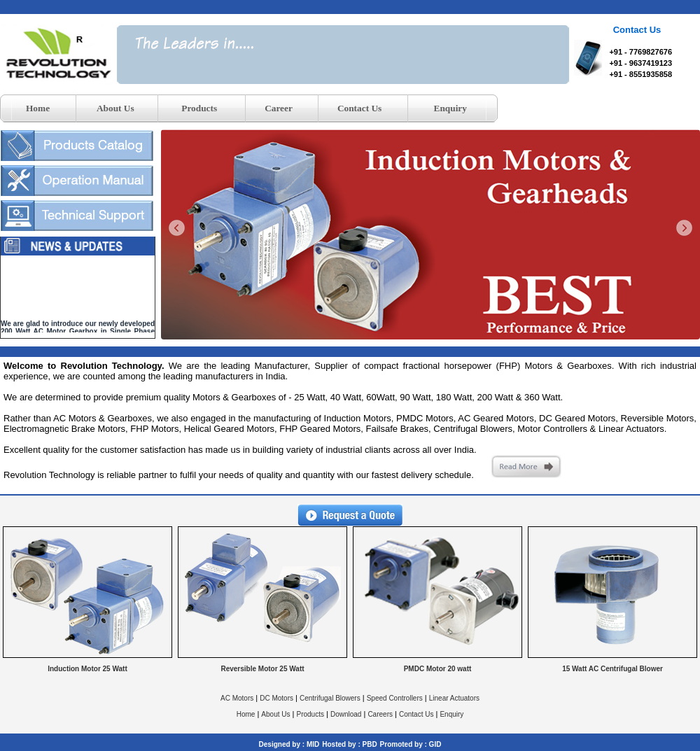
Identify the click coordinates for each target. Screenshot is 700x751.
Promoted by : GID (411, 744)
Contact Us (416, 714)
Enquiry (451, 714)
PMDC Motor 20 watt (438, 669)
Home (246, 714)
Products (310, 714)
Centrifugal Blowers (330, 698)
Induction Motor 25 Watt (87, 669)
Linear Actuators (454, 698)
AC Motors (237, 698)
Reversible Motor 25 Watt (262, 669)
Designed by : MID (289, 744)
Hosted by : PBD (349, 744)
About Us (275, 714)
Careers (380, 714)
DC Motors (276, 698)
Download (346, 714)
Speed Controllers (395, 698)
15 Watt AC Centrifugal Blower (612, 669)
